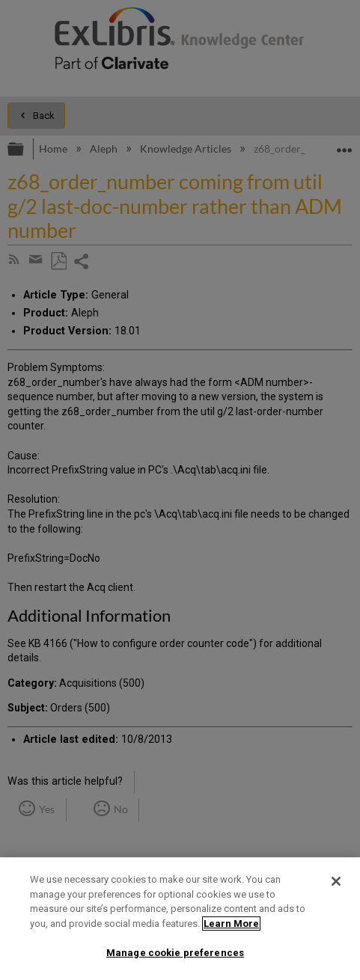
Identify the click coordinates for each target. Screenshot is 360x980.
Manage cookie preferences (175, 953)
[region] (180, 919)
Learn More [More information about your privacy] (231, 924)
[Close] (336, 881)
